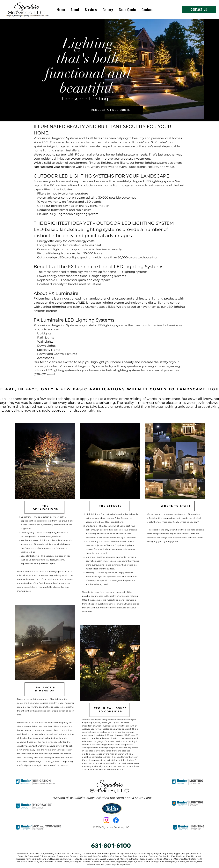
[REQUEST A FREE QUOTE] (111, 110)
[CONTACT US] (199, 9)
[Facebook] (116, 820)
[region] (44, 510)
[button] (91, 9)
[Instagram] (106, 820)
